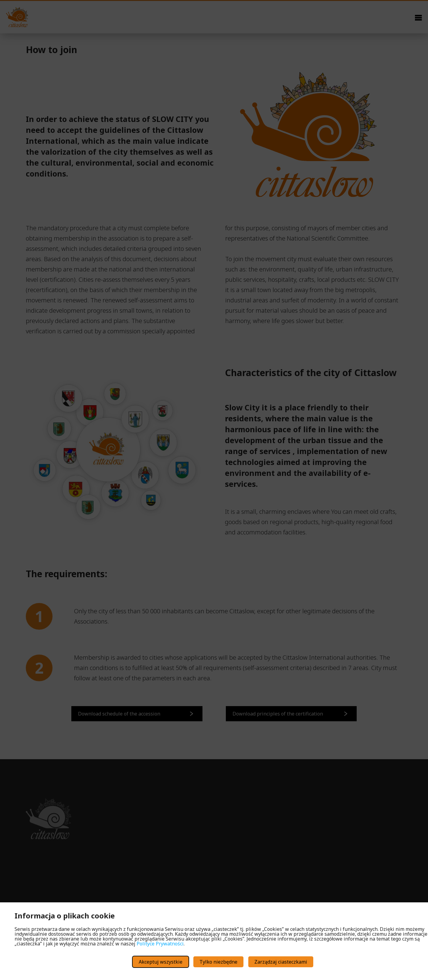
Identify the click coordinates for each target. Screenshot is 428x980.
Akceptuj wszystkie (161, 962)
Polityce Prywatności (160, 944)
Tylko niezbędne (218, 962)
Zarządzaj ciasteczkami (281, 962)
